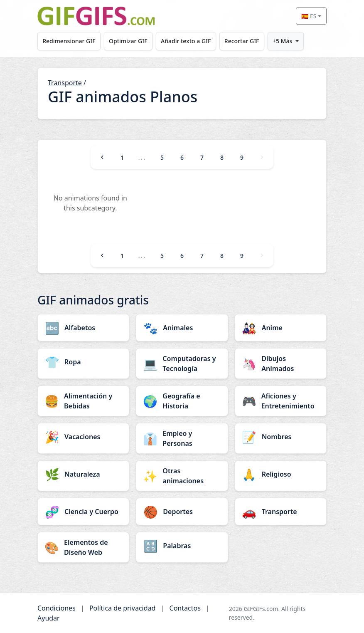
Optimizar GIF (128, 41)
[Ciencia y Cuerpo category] (83, 512)
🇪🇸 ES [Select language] (309, 16)
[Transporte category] (281, 512)
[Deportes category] (182, 512)
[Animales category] (182, 328)
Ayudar (49, 618)
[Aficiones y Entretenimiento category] (281, 401)
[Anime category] (281, 328)
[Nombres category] (281, 437)
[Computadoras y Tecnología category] (182, 363)
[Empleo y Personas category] (182, 438)
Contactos (185, 608)
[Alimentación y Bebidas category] (83, 401)
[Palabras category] (182, 546)
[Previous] (102, 157)
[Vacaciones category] (83, 437)
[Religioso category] (281, 474)
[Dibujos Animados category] (281, 363)
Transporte (65, 83)
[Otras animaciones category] (182, 476)
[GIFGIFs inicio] (96, 16)
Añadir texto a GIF (186, 41)
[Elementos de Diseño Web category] (83, 547)
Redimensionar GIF (69, 41)
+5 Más (282, 41)
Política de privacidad (123, 608)
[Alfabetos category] (83, 328)
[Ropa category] (83, 362)
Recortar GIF (242, 41)
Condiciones (57, 608)
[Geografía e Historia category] (182, 401)
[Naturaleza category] (83, 474)
